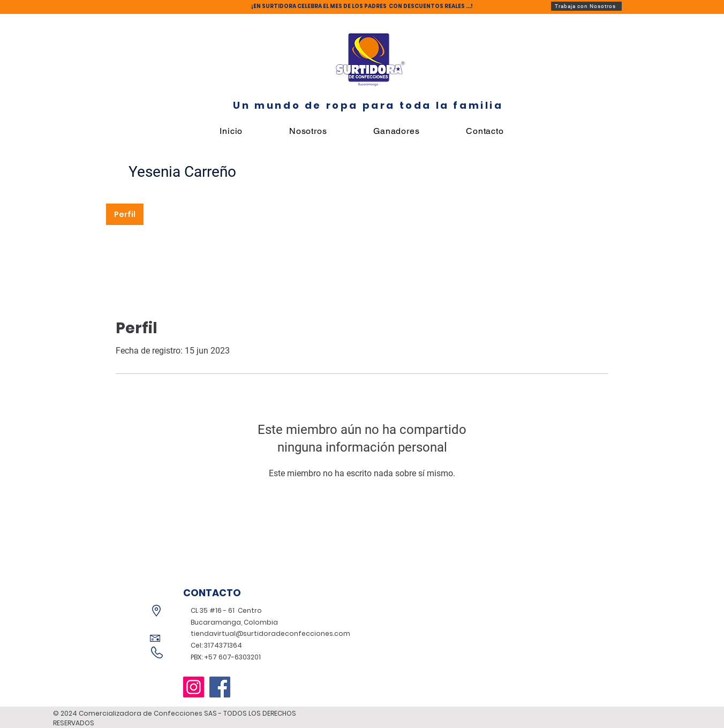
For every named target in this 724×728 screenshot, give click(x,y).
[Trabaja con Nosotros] (586, 6)
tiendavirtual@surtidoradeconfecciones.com (270, 633)
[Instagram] (194, 687)
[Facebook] (220, 687)
